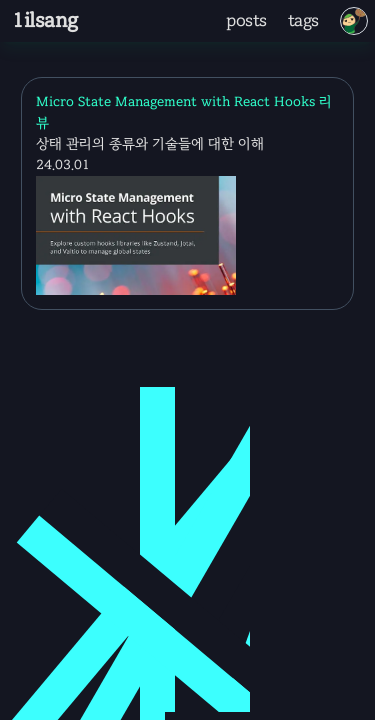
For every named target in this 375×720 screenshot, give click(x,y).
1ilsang (44, 20)
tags (303, 21)
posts (246, 21)
